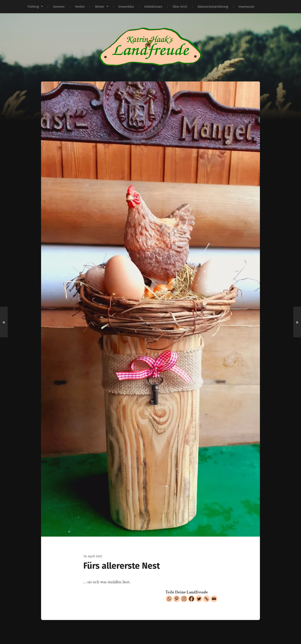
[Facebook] (191, 599)
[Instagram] (184, 599)
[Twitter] (199, 599)
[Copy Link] (206, 599)
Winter (100, 7)
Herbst (80, 7)
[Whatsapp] (169, 599)
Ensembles (126, 7)
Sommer (59, 7)
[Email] (214, 599)
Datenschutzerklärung (213, 7)
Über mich (180, 7)
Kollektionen (153, 7)
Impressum (246, 7)
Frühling (33, 7)
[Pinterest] (177, 599)
